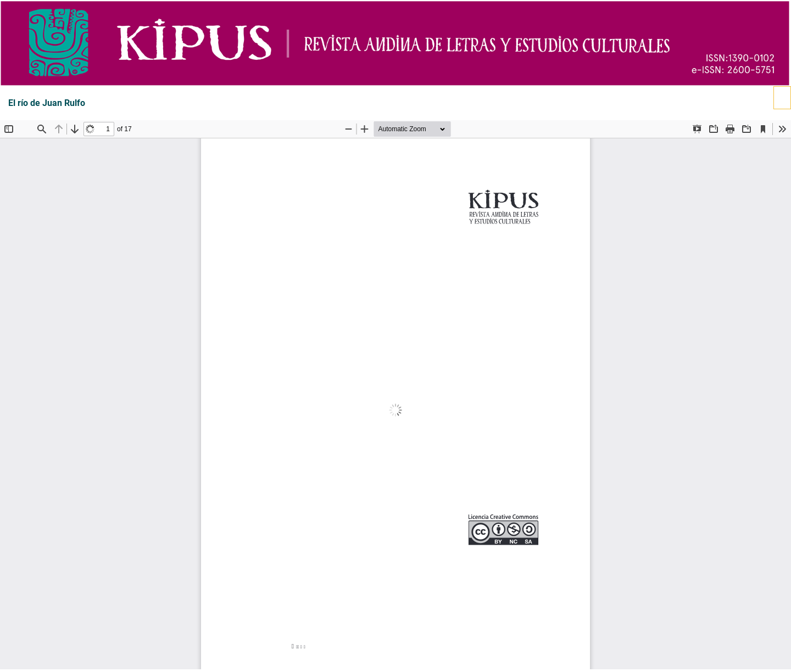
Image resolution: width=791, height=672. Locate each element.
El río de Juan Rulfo (47, 103)
